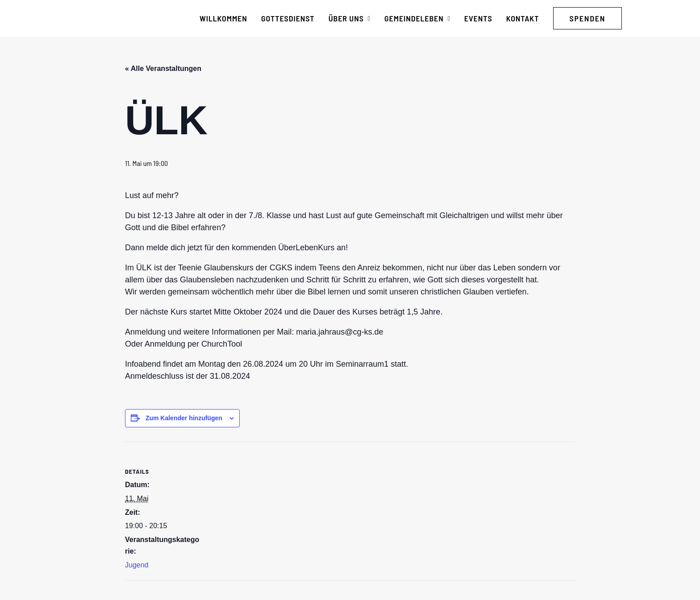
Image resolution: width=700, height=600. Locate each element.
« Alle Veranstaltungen (163, 68)
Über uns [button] (350, 18)
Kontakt (523, 18)
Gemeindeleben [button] (417, 18)
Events (478, 18)
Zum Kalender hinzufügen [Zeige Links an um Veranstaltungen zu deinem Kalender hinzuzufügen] (184, 418)
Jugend (137, 565)
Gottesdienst (288, 18)
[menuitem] (223, 18)
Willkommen (223, 18)
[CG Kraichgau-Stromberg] (105, 18)
